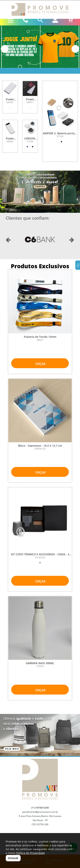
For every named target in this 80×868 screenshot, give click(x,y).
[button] (5, 49)
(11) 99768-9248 (40, 808)
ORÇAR (40, 364)
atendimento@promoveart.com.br (40, 812)
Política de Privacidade (30, 853)
